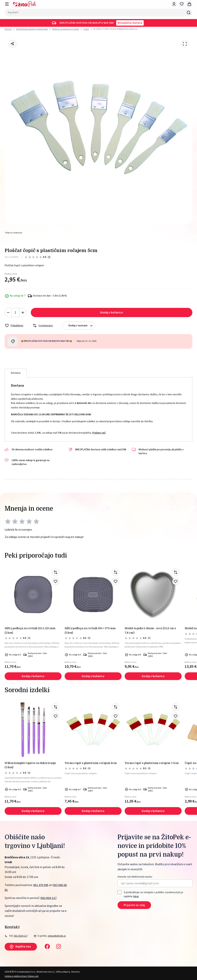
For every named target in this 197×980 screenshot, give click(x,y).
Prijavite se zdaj (134, 905)
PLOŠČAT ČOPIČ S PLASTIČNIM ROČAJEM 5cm (115, 29)
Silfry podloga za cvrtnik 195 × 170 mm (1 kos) (90, 630)
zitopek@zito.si (57, 936)
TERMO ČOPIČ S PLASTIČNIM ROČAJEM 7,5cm (152, 763)
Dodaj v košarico (112, 312)
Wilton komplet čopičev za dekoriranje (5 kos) (30, 765)
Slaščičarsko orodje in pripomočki (32, 29)
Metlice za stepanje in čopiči (66, 29)
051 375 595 (41, 885)
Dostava (16, 373)
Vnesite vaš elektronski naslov (135, 877)
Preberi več (99, 433)
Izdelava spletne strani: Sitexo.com (22, 976)
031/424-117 (48, 898)
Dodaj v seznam (82, 326)
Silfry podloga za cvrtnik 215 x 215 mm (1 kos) (30, 630)
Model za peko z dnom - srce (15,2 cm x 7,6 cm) (150, 630)
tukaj (136, 896)
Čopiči (86, 29)
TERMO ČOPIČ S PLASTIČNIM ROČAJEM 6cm (91, 763)
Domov (8, 29)
